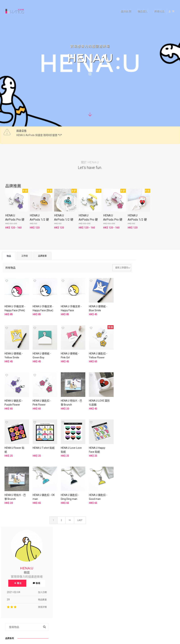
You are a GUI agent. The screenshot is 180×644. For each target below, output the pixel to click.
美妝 (141, 514)
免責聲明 (53, 591)
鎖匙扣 (142, 378)
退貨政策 (73, 587)
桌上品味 (144, 492)
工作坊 (25, 257)
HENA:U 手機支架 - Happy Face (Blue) (40, 308)
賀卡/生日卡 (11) (149, 447)
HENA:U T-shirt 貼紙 (91, 396)
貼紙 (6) (144, 451)
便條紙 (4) (146, 455)
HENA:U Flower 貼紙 (64, 396)
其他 (141, 503)
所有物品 (155, 7)
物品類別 (138, 7)
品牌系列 (121, 7)
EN (157, 553)
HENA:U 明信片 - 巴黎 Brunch (14, 396)
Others (142, 399)
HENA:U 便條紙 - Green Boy (14, 351)
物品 (9, 257)
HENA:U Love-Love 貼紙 (114, 396)
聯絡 (167, 303)
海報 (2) (144, 459)
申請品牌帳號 (105, 611)
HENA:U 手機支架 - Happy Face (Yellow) (65, 308)
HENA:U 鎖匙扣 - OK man (64, 440)
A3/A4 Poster (146, 406)
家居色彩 (144, 477)
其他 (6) (144, 496)
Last (79, 464)
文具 (141, 466)
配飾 (141, 424)
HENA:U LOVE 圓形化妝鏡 (39, 396)
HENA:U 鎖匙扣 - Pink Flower (115, 351)
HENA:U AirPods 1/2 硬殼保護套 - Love (138, 220)
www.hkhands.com (147, 602)
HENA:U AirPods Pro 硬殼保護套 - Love (113, 220)
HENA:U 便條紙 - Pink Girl (39, 351)
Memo (142, 392)
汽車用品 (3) (147, 507)
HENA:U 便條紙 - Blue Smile (90, 306)
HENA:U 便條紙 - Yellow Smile (115, 306)
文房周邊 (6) (147, 470)
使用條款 (53, 583)
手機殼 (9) (146, 428)
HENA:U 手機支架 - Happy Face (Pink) (14, 308)
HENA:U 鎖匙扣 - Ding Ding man (90, 440)
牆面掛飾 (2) (147, 481)
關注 (148, 303)
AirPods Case (146, 371)
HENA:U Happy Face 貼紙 (13, 440)
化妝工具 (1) (147, 518)
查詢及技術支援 (147, 585)
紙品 (141, 439)
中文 (149, 553)
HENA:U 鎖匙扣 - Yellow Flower (64, 351)
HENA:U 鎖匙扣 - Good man (115, 440)
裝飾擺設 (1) (147, 485)
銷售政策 (53, 587)
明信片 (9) (146, 443)
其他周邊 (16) (148, 432)
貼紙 (141, 385)
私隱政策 (73, 583)
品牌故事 (42, 257)
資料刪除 (73, 591)
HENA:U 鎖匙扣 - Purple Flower (90, 351)
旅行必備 (144, 525)
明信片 (142, 364)
